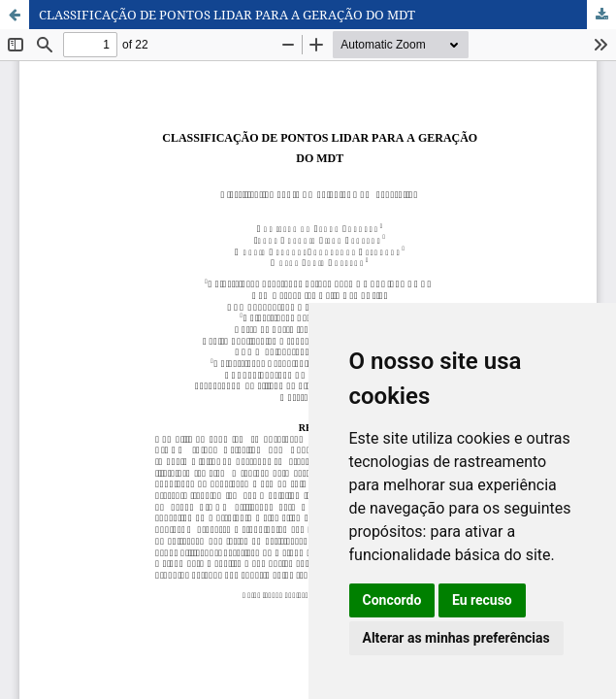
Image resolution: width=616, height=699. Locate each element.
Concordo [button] (392, 600)
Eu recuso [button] (482, 600)
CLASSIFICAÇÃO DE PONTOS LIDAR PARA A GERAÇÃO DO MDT (227, 15)
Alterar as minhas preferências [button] (456, 638)
